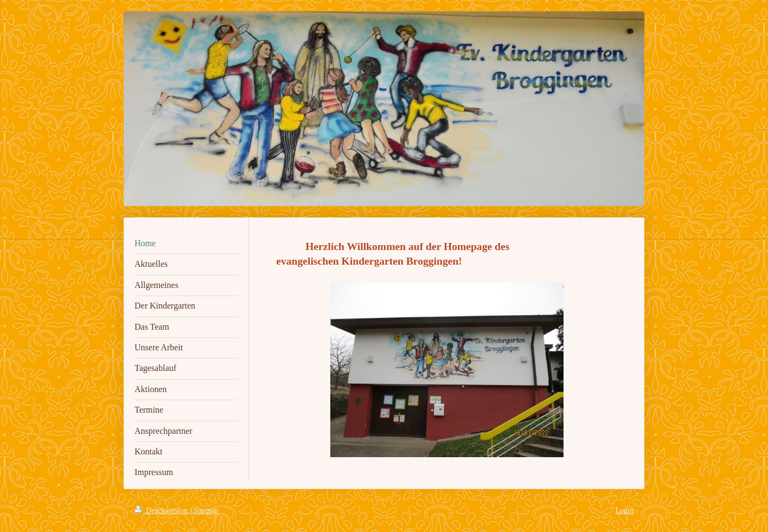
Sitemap (206, 511)
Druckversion (162, 511)
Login (625, 511)
